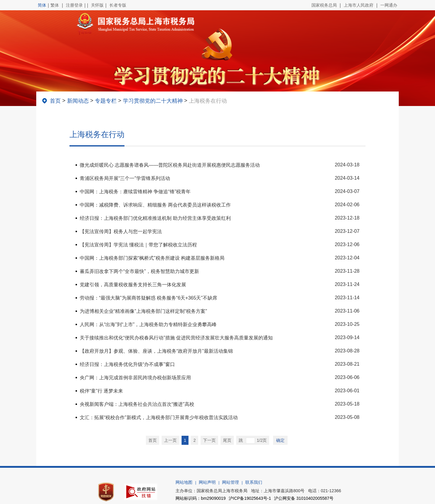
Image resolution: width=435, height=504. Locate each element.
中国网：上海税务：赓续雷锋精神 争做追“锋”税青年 (135, 192)
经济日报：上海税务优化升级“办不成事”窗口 (127, 364)
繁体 (55, 5)
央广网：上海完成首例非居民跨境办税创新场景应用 (135, 378)
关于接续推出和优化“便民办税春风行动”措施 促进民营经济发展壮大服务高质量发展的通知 (176, 338)
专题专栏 (106, 101)
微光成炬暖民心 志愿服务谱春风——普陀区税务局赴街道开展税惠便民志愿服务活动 (170, 165)
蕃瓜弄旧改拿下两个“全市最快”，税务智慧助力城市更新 (139, 271)
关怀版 (97, 5)
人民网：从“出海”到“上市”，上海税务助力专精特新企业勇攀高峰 (148, 324)
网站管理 (230, 482)
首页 (55, 101)
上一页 (170, 440)
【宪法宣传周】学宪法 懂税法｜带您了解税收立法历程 (138, 245)
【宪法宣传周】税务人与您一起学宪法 (121, 231)
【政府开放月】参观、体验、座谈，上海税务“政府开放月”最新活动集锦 (156, 351)
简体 (42, 5)
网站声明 (207, 482)
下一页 (209, 440)
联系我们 (254, 482)
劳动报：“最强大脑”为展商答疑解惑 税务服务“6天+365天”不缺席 (148, 298)
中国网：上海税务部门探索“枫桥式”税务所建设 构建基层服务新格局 (152, 258)
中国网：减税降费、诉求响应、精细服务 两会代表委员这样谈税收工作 (155, 205)
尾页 (227, 440)
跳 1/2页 (253, 441)
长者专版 (118, 5)
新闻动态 (78, 101)
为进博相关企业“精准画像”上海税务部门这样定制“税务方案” (143, 311)
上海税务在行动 (208, 101)
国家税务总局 (324, 5)
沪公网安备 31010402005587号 (304, 498)
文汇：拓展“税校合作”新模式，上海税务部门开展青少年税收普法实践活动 (159, 417)
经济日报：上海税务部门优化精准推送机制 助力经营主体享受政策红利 (155, 218)
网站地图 (184, 482)
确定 (280, 440)
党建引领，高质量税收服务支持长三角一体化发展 (133, 285)
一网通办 (389, 5)
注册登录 (74, 5)
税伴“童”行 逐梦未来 (101, 391)
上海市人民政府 (359, 5)
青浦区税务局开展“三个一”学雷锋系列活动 (125, 178)
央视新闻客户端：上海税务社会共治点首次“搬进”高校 (137, 404)
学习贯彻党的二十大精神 (153, 101)
